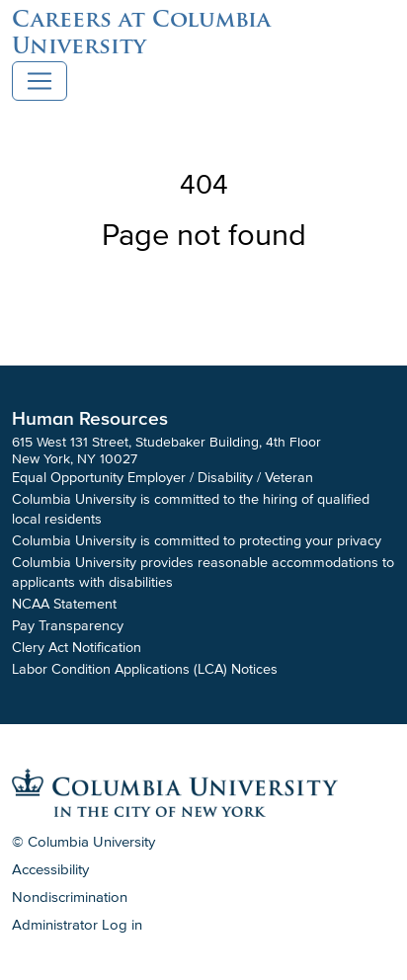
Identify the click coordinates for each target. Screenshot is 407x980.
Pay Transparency (68, 626)
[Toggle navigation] (40, 81)
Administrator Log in (77, 925)
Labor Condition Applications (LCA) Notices (145, 669)
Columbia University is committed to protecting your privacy (197, 541)
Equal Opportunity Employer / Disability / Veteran (163, 478)
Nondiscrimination (70, 897)
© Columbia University (83, 842)
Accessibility (50, 869)
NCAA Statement (64, 604)
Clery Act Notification (77, 648)
